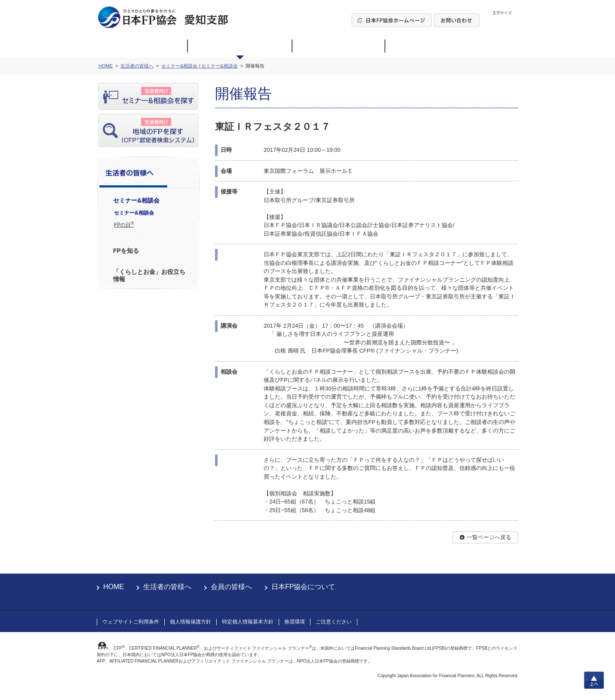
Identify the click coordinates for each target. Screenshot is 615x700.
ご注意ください (334, 622)
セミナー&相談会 (134, 213)
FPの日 (124, 224)
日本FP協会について (303, 587)
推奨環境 (295, 622)
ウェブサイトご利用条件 (131, 622)
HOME (114, 587)
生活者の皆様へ (167, 587)
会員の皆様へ (231, 587)
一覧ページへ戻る (489, 537)
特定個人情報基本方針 (248, 622)
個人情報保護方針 (191, 622)
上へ (594, 680)
